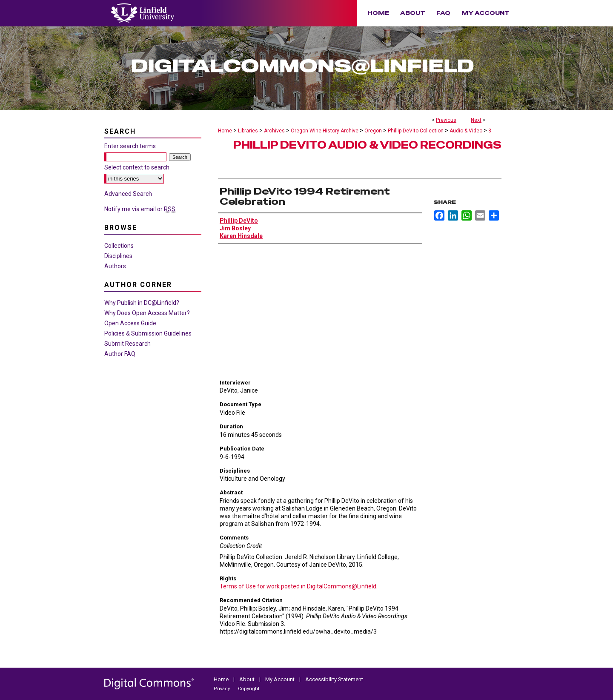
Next (476, 120)
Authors (115, 266)
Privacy (222, 689)
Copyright (249, 689)
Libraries (248, 131)
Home (225, 131)
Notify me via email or (140, 209)
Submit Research (127, 344)
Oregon (373, 131)
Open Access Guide (130, 323)
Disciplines (118, 256)
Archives (274, 131)
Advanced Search (128, 194)
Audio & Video (466, 131)
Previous (446, 120)
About (248, 679)
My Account (281, 679)
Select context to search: (137, 167)
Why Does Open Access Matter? (147, 313)
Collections (119, 246)
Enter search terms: (131, 146)
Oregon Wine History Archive (325, 131)
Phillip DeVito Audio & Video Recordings (367, 145)
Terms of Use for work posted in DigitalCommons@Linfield (298, 586)
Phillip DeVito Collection (416, 131)
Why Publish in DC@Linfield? (142, 303)
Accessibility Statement (334, 679)
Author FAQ (120, 354)
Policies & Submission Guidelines (148, 333)
